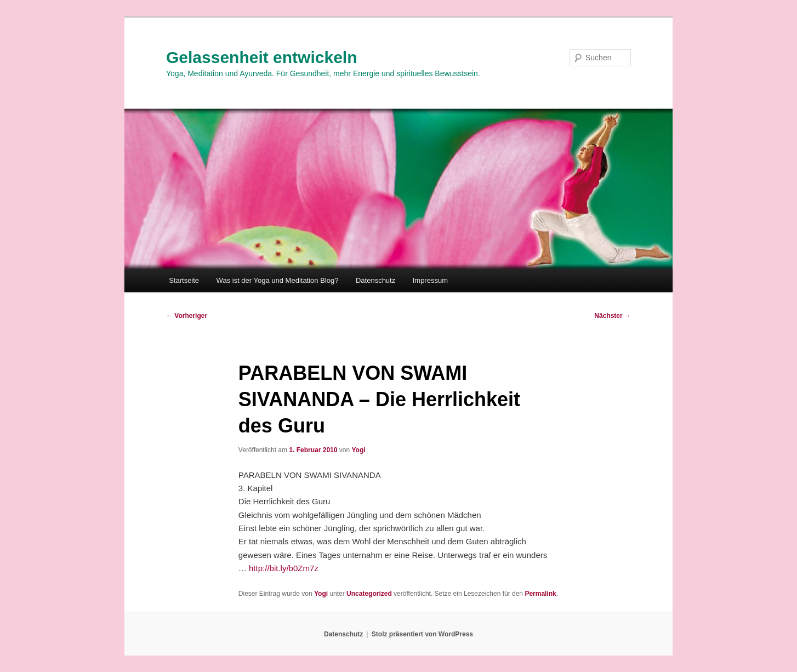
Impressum (430, 280)
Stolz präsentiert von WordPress (422, 634)
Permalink (540, 594)
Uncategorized (369, 594)
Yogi (358, 450)
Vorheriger (187, 316)
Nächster (613, 316)
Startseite (184, 280)
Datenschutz (375, 280)
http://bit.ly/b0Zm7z (284, 568)
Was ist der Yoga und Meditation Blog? (278, 280)
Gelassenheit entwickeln (261, 57)
